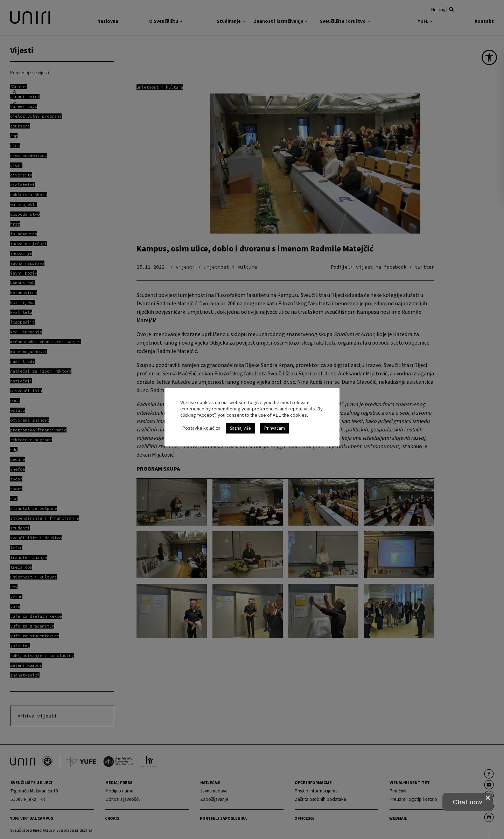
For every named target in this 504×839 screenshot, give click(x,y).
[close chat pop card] (488, 798)
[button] (468, 802)
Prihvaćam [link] (275, 428)
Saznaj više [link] (240, 428)
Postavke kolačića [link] (201, 428)
